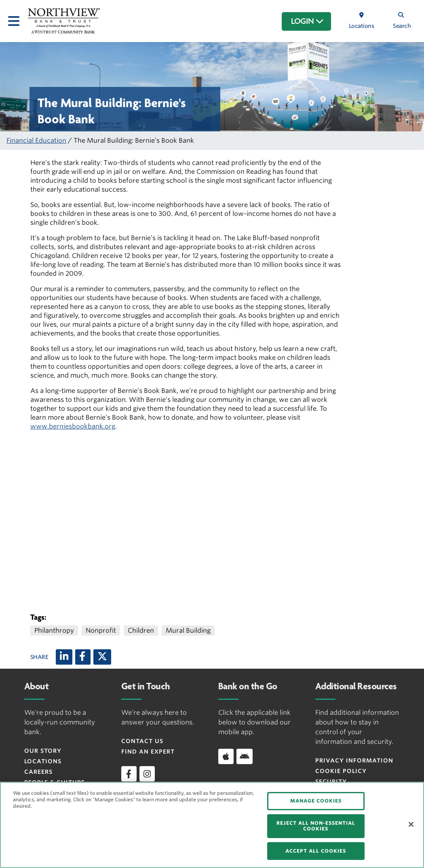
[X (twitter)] (102, 657)
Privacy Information (354, 760)
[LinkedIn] (64, 657)
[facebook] (129, 774)
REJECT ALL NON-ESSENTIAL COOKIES (316, 826)
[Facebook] (83, 657)
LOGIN (307, 21)
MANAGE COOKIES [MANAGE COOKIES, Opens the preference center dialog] (316, 801)
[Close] (411, 824)
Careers (38, 772)
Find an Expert (148, 752)
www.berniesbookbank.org (73, 426)
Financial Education (36, 140)
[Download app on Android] (245, 756)
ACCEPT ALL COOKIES (316, 851)
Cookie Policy (341, 771)
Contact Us (142, 741)
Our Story (43, 751)
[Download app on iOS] (226, 756)
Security (331, 781)
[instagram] (147, 774)
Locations (43, 761)
